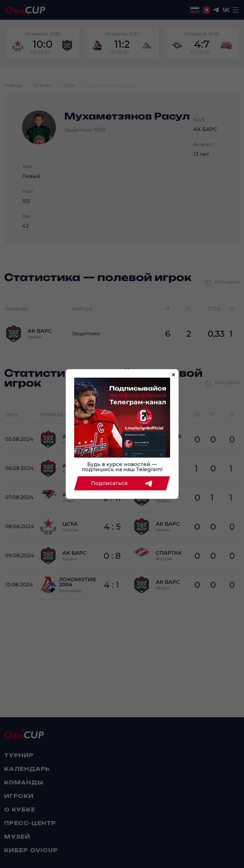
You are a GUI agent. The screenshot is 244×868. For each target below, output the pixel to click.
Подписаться (122, 483)
